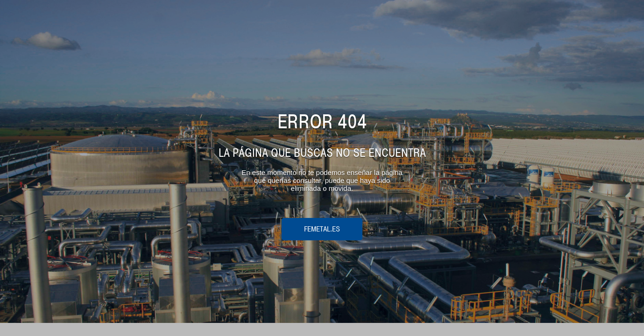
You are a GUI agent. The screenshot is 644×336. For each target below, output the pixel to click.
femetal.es (322, 229)
